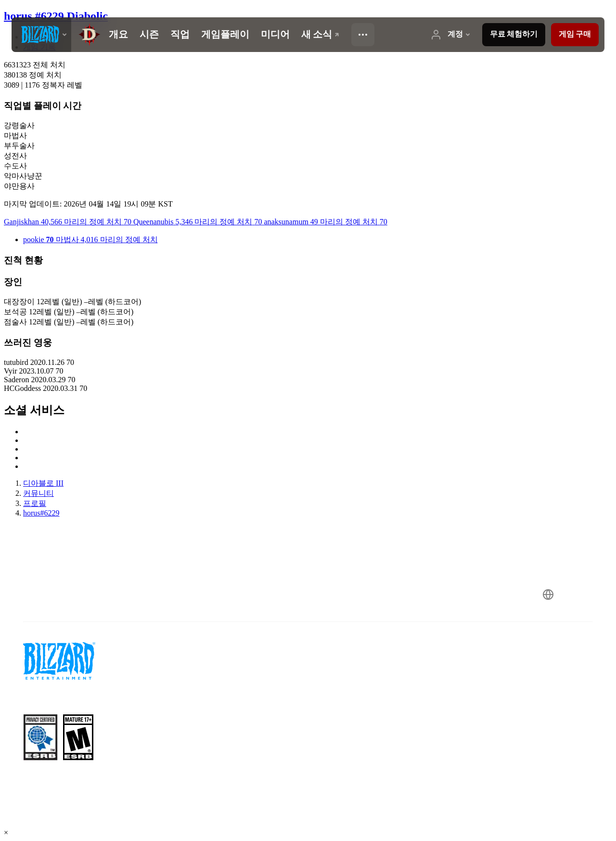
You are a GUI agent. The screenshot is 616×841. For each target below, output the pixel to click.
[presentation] (41, 35)
